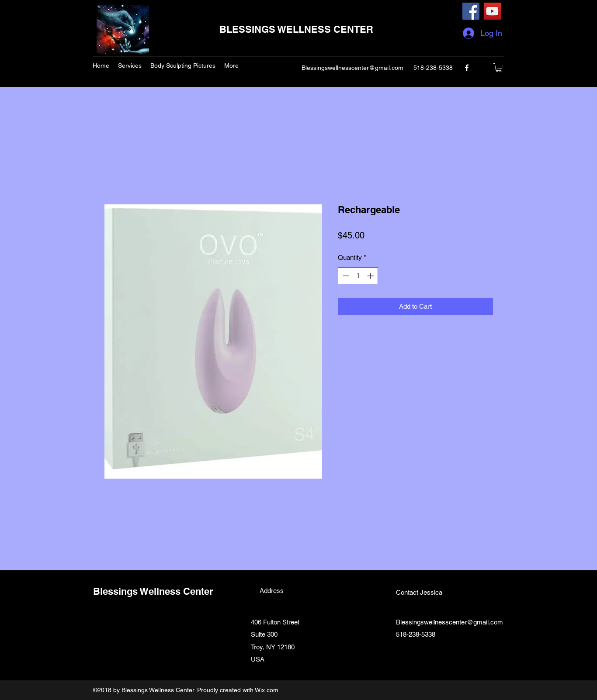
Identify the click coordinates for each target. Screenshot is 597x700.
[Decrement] (345, 276)
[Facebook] (471, 11)
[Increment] (371, 276)
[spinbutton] (358, 276)
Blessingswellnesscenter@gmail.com (352, 68)
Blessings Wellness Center (153, 591)
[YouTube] (492, 11)
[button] (499, 68)
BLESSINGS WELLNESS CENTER (296, 29)
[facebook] (467, 68)
